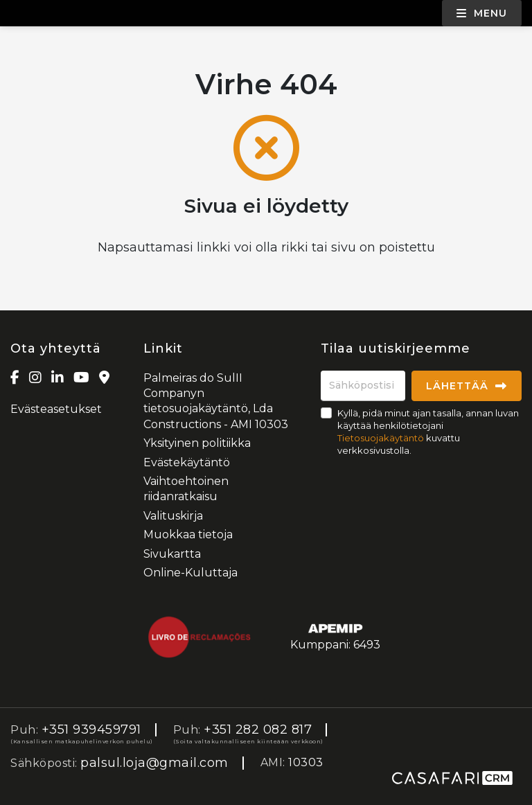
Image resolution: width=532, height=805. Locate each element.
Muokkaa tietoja (188, 534)
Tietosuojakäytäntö (381, 438)
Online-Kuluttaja (190, 573)
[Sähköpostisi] (363, 386)
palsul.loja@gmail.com (154, 763)
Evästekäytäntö (187, 462)
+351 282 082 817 (258, 729)
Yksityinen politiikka (197, 443)
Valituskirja (173, 516)
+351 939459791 (91, 729)
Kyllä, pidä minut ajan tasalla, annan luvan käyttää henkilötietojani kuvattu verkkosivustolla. (428, 432)
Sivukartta (172, 554)
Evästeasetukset (56, 409)
